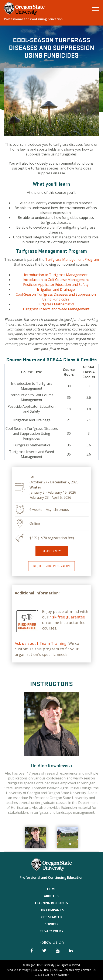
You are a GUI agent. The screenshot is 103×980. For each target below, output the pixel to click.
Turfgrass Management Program (72, 259)
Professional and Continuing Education (33, 19)
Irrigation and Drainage (56, 289)
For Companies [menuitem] (52, 910)
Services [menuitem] (51, 924)
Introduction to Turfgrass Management (56, 275)
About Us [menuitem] (52, 896)
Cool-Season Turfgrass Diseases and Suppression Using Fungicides (56, 297)
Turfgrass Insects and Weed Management (56, 309)
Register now (52, 551)
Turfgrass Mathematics (56, 304)
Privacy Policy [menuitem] (51, 931)
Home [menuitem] (52, 889)
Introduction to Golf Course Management (56, 280)
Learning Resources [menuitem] (51, 903)
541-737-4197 (41, 970)
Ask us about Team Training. (41, 643)
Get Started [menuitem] (51, 917)
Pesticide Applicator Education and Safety (56, 285)
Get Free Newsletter (57, 975)
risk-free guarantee (67, 617)
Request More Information (51, 566)
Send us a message (18, 970)
